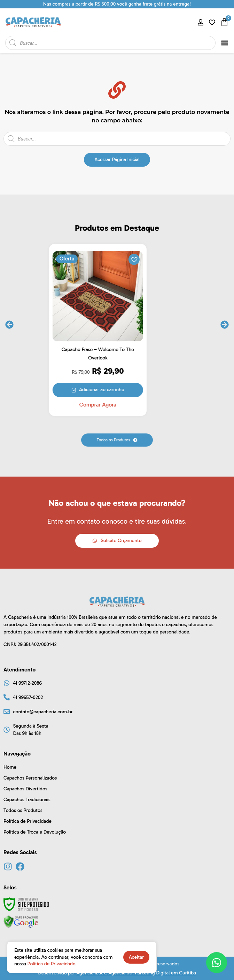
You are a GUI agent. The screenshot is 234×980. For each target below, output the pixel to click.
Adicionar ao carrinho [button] (121, 390)
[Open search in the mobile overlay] (110, 43)
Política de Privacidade (52, 964)
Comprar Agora (117, 405)
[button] (225, 43)
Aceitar (136, 957)
